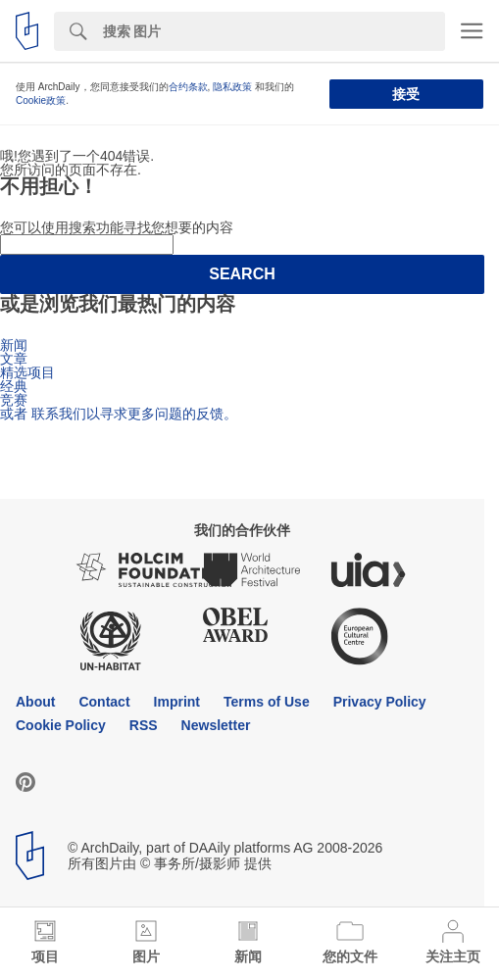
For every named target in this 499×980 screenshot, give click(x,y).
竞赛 (14, 400)
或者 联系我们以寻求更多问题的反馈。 (119, 414)
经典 (14, 386)
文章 (14, 359)
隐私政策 (232, 87)
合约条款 (188, 87)
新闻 (14, 345)
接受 (406, 94)
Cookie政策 (41, 100)
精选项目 (27, 372)
